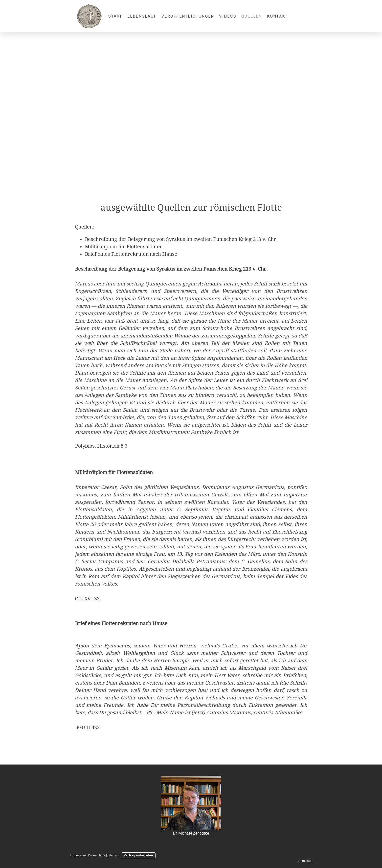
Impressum (78, 855)
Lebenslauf (142, 16)
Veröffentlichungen (188, 16)
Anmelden (305, 861)
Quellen (252, 16)
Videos (228, 16)
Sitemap (113, 855)
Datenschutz (97, 855)
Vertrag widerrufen (138, 855)
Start (115, 16)
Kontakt (278, 16)
